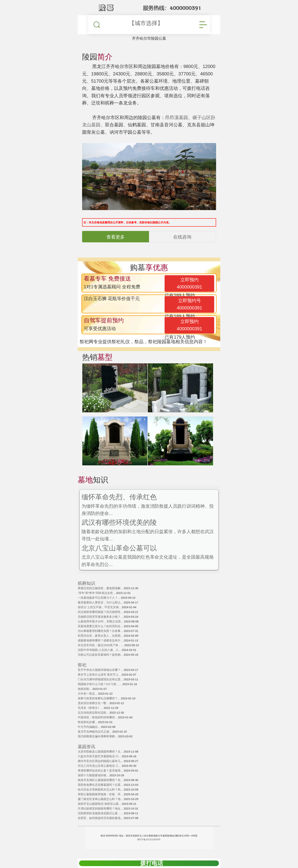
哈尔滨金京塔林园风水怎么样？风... (101, 789)
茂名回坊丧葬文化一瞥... (94, 703)
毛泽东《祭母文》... (91, 708)
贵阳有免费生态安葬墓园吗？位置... (101, 785)
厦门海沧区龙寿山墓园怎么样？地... (101, 799)
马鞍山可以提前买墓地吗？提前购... (101, 655)
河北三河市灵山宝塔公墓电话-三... (100, 766)
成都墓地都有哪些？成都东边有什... (101, 640)
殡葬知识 (86, 583)
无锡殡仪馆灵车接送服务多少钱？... (101, 617)
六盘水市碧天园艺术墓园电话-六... (100, 756)
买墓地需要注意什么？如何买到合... (101, 626)
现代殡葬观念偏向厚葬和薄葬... (98, 736)
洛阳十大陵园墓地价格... (94, 775)
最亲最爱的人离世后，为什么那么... (101, 602)
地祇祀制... (85, 689)
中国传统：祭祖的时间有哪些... (98, 717)
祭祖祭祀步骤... (88, 722)
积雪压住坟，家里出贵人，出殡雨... (101, 636)
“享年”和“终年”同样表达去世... (97, 593)
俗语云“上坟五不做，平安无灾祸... (100, 607)
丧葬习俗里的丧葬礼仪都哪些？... (99, 698)
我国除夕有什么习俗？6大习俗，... (100, 684)
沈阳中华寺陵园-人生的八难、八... (100, 650)
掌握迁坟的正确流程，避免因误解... (101, 588)
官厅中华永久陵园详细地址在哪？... (101, 670)
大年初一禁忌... (88, 694)
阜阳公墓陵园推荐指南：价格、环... (101, 794)
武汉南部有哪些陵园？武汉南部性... (101, 612)
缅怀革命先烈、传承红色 (119, 497)
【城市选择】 (146, 23)
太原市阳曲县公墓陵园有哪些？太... (101, 751)
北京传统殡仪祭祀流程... (94, 713)
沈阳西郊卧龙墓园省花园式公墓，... (101, 813)
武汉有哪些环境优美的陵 (119, 522)
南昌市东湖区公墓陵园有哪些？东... (101, 780)
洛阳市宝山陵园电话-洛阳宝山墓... (100, 804)
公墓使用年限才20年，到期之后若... (101, 621)
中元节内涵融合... (89, 727)
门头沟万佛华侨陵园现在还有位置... (101, 679)
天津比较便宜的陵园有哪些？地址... (101, 808)
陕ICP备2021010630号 (149, 840)
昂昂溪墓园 (177, 117)
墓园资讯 (86, 747)
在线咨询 (182, 237)
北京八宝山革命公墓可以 (119, 548)
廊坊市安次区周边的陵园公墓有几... (101, 761)
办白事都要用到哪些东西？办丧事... (101, 631)
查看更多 (116, 237)
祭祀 (82, 665)
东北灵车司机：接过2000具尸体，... (101, 645)
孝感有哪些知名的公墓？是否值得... (101, 770)
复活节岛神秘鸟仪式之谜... (95, 732)
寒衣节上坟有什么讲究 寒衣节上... (100, 675)
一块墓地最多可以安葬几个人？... (99, 598)
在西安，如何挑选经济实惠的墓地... (101, 818)
